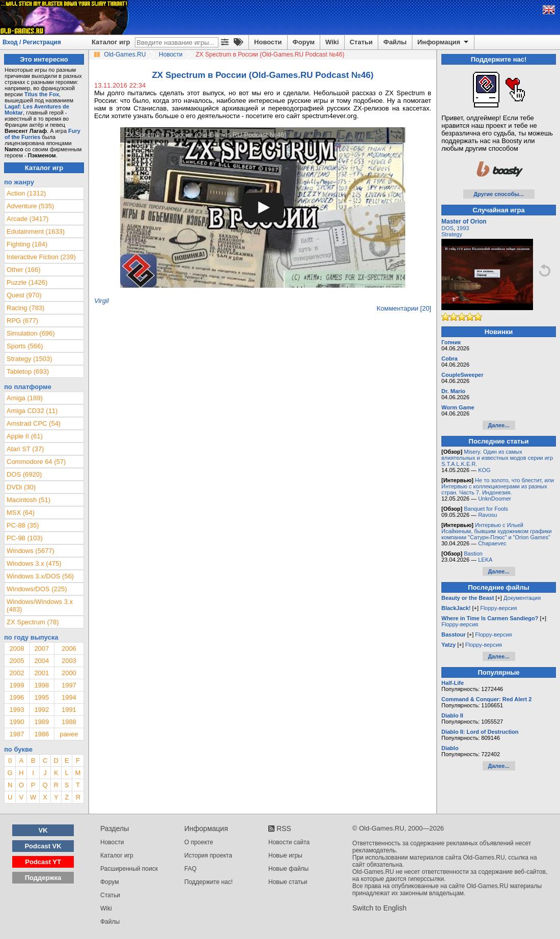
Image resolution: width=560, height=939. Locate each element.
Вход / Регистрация (32, 42)
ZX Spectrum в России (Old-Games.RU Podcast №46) (206, 135)
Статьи (361, 42)
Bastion (473, 554)
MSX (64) (21, 513)
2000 (69, 673)
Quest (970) (24, 295)
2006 (69, 648)
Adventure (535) (30, 206)
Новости (268, 42)
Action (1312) (26, 193)
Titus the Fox (42, 94)
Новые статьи (288, 882)
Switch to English (380, 908)
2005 (17, 661)
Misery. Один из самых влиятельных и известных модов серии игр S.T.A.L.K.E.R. (497, 458)
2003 (69, 661)
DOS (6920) (24, 474)
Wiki (332, 42)
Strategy (452, 234)
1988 (69, 722)
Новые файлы (288, 869)
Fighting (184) (27, 244)
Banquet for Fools (486, 509)
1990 (17, 722)
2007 (41, 648)
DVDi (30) (21, 487)
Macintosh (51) (29, 500)
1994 (69, 697)
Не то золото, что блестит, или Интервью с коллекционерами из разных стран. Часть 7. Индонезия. (498, 486)
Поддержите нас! (208, 882)
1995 (41, 697)
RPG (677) (22, 321)
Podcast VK (43, 846)
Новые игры (285, 855)
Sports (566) (25, 346)
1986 (41, 734)
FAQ (190, 869)
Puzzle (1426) (27, 282)
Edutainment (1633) (36, 231)
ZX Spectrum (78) (33, 622)
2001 (41, 673)
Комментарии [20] (404, 308)
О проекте (199, 842)
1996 (17, 697)
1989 (41, 722)
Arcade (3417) (27, 219)
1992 (41, 710)
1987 (17, 734)
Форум (304, 42)
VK (43, 830)
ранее (69, 734)
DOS (447, 228)
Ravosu (487, 515)
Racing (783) (25, 308)
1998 (41, 685)
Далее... (498, 425)
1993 (17, 710)
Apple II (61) (25, 436)
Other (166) (23, 270)
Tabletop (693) (28, 371)
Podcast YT (43, 862)
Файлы (395, 42)
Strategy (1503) (30, 359)
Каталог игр (111, 42)
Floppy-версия (498, 608)
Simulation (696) (31, 333)
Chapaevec (492, 543)
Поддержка (43, 878)
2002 (17, 673)
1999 (17, 685)
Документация (522, 598)
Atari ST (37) (25, 449)
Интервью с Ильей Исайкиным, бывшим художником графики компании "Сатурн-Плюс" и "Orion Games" (497, 531)
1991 (69, 710)
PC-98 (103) (25, 538)
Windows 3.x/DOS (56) (40, 576)
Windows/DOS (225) (37, 589)
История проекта (208, 855)
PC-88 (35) (23, 525)
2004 (41, 661)
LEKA (485, 560)
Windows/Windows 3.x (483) (40, 605)
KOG (484, 470)
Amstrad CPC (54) (34, 423)
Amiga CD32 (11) (32, 411)
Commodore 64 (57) (36, 462)
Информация (444, 42)
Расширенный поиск (129, 869)
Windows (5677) (31, 551)
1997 (69, 685)
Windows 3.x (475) (34, 563)
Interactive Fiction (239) (41, 257)
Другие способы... (499, 194)
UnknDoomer (495, 499)
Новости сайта (289, 842)
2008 (17, 648)
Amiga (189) (25, 398)
